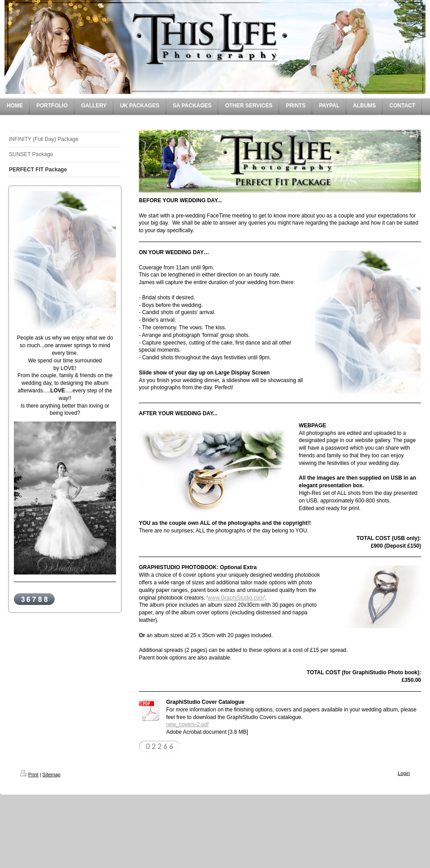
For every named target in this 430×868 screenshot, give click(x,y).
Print (29, 774)
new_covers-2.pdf (187, 724)
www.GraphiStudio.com (236, 598)
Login (404, 773)
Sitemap (52, 774)
